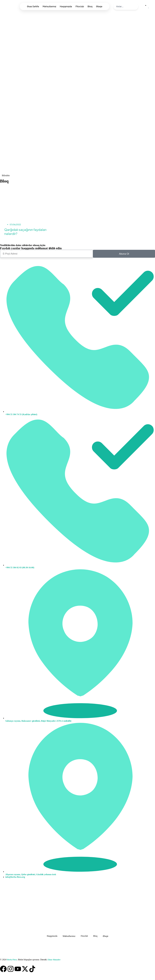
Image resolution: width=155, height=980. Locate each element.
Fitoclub (80, 6)
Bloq (90, 6)
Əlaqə (99, 6)
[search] (124, 6)
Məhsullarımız (49, 6)
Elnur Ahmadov (54, 960)
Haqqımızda (66, 6)
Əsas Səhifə (33, 6)
